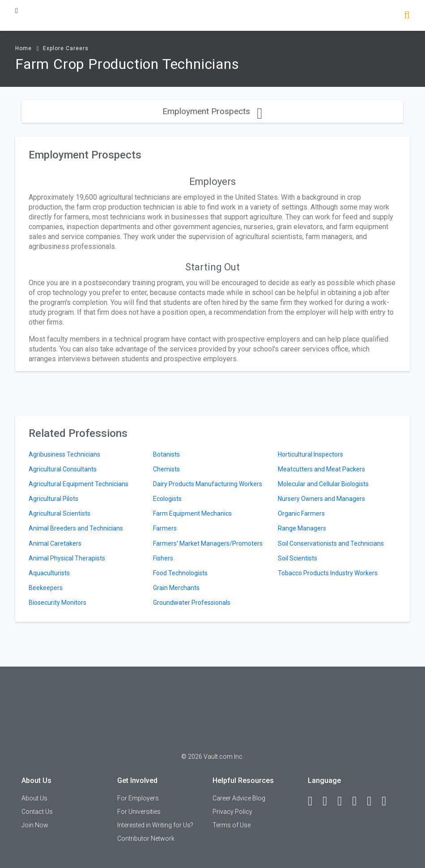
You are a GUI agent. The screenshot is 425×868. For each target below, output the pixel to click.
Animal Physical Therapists (67, 558)
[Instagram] (358, 801)
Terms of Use (232, 825)
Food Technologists (180, 573)
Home (23, 48)
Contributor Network (146, 838)
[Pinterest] (373, 801)
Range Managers (302, 528)
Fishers (163, 558)
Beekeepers (46, 588)
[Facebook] (314, 801)
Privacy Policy (232, 812)
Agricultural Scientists (59, 513)
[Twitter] (344, 801)
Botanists (166, 454)
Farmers (165, 528)
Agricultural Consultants (63, 469)
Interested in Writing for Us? (155, 825)
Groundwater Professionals (192, 603)
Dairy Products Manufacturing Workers (208, 484)
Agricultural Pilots (53, 499)
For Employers (138, 798)
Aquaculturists (49, 573)
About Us (34, 798)
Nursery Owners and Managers (321, 499)
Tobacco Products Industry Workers (328, 573)
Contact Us (37, 812)
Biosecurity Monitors (57, 603)
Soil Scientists (297, 558)
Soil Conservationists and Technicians (331, 543)
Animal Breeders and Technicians (76, 528)
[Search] (407, 16)
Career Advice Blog (239, 798)
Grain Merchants (176, 588)
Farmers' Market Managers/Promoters (208, 543)
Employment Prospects (212, 111)
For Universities (139, 812)
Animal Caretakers (55, 543)
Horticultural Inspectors (310, 454)
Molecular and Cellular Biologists (323, 484)
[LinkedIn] (329, 801)
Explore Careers (66, 48)
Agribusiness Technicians (64, 454)
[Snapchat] (388, 801)
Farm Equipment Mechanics (192, 513)
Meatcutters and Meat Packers (321, 469)
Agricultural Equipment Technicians (79, 484)
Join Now (35, 825)
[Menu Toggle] (17, 11)
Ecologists (167, 499)
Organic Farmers (301, 513)
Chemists (166, 469)
